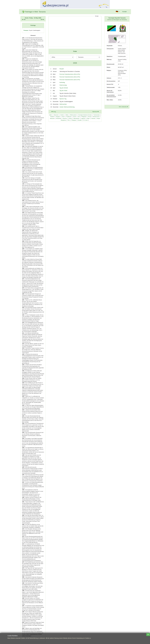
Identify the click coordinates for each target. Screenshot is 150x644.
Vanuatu (93, 118)
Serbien (62, 115)
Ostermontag (63, 85)
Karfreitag (62, 82)
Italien (51, 115)
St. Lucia (85, 120)
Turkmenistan (97, 115)
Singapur (58, 117)
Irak (79, 117)
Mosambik (59, 118)
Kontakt (124, 12)
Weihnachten (63, 104)
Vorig (54, 112)
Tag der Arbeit (63, 91)
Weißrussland (73, 115)
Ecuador (80, 120)
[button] (118, 12)
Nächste (95, 112)
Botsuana (52, 118)
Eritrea (70, 118)
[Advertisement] (75, 31)
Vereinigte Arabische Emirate (85, 115)
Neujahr (62, 69)
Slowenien (56, 115)
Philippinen (84, 117)
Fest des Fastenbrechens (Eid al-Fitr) (70, 74)
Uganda (83, 118)
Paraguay (74, 120)
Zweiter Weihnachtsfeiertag (67, 107)
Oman (63, 117)
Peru (69, 120)
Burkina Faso (96, 117)
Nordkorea (69, 117)
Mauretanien (76, 118)
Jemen (75, 117)
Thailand (52, 117)
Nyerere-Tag (63, 99)
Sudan (88, 118)
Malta (67, 115)
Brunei (90, 117)
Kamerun (65, 118)
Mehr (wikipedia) (123, 107)
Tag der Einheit (64, 88)
